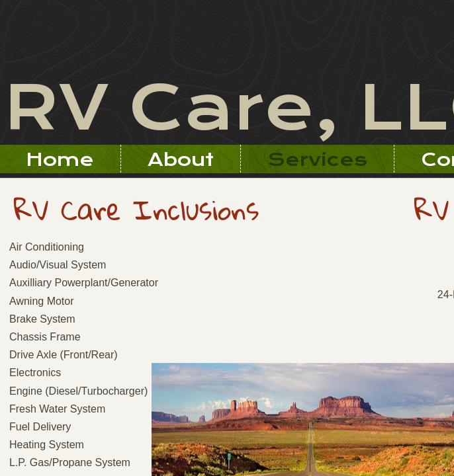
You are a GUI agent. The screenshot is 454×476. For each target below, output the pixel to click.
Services (317, 160)
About (181, 160)
